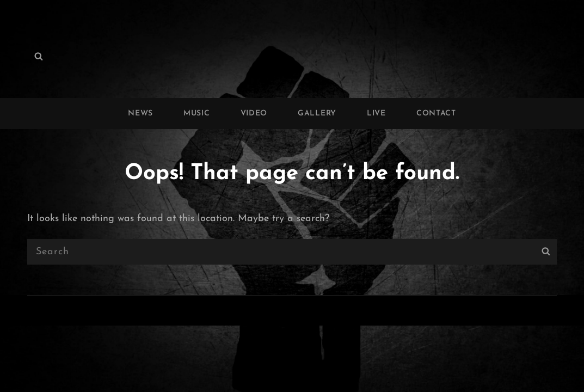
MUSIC (197, 114)
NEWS (140, 114)
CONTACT (436, 114)
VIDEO (254, 114)
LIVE (376, 114)
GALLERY (317, 114)
